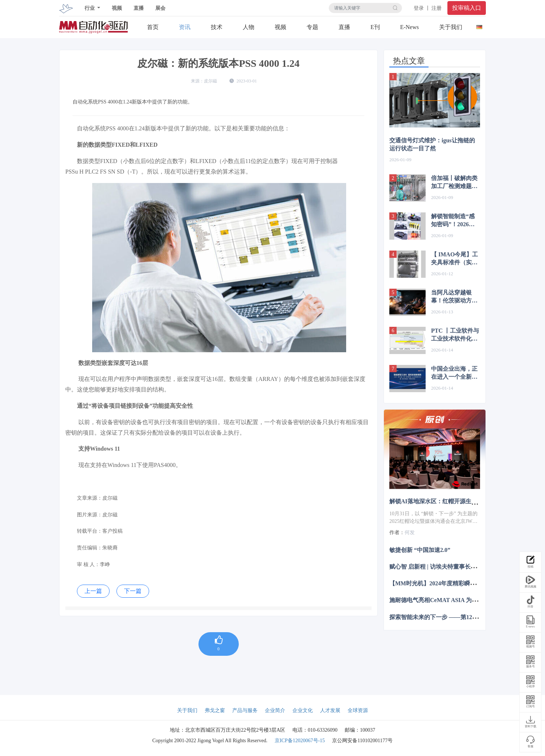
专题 (312, 27)
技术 (217, 27)
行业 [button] (90, 8)
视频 (117, 8)
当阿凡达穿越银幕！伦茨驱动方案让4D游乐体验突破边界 (455, 297)
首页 (153, 27)
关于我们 (451, 27)
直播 (139, 8)
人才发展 (330, 710)
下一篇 (133, 591)
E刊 (375, 27)
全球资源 (358, 710)
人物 (249, 27)
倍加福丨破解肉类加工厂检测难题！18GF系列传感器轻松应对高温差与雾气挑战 (455, 183)
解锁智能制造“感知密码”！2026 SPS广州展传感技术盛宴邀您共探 (454, 221)
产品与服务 (245, 710)
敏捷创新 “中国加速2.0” (420, 550)
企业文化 (303, 710)
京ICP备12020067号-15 (300, 741)
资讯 (185, 27)
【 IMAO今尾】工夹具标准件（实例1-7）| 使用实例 (454, 259)
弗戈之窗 (215, 710)
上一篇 (93, 591)
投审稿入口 (467, 8)
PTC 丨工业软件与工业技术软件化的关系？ (455, 335)
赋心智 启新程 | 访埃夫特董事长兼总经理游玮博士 (453, 567)
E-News (410, 27)
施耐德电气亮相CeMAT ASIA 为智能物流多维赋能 (454, 600)
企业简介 (275, 710)
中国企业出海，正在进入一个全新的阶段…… (454, 373)
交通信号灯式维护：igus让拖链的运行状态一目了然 (432, 144)
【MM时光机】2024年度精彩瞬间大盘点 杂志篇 (451, 583)
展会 (160, 8)
